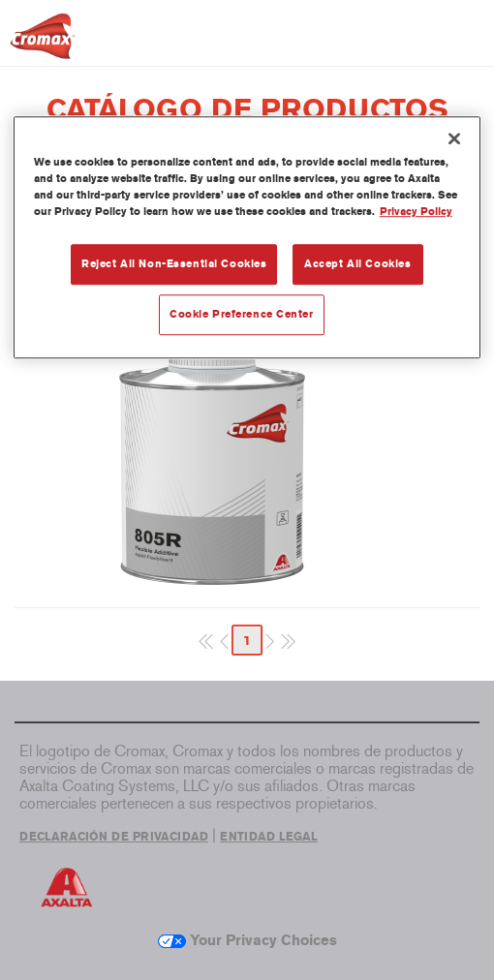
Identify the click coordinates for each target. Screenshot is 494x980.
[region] (247, 237)
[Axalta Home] (43, 44)
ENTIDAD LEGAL (269, 837)
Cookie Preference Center (242, 314)
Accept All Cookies (357, 263)
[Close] (454, 138)
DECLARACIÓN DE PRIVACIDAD (114, 837)
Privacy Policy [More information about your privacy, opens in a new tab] (416, 211)
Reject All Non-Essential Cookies (174, 263)
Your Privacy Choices (247, 940)
